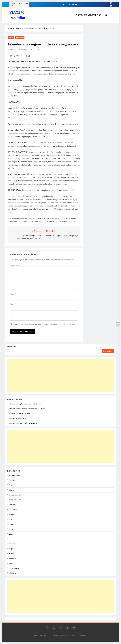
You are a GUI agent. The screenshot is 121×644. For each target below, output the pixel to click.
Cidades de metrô (15, 495)
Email (13, 304)
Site (12, 314)
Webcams (12, 573)
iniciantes (20, 38)
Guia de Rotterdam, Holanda (20, 414)
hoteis (11, 539)
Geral (11, 38)
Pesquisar (11, 347)
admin (12, 50)
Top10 (11, 563)
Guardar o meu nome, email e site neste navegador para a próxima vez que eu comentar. (44, 324)
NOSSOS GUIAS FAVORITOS (89, 15)
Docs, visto (13, 510)
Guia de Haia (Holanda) (18, 419)
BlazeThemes (62, 638)
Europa (11, 524)
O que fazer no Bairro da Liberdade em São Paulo (27, 409)
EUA (11, 519)
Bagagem (12, 480)
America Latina (14, 475)
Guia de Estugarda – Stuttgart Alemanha (24, 423)
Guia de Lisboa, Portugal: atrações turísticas (25, 404)
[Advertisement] (60, 375)
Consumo (12, 505)
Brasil (11, 485)
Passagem (12, 558)
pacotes (12, 554)
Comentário (15, 265)
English (12, 514)
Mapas (11, 549)
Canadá (12, 490)
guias (11, 534)
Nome (13, 294)
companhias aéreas (16, 500)
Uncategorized (14, 568)
